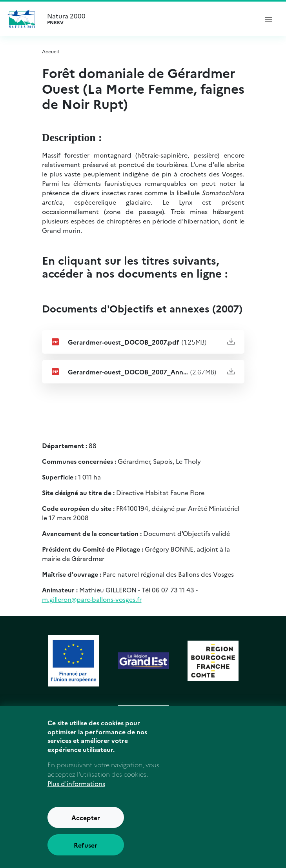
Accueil (50, 51)
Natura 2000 (149, 19)
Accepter (86, 817)
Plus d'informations (76, 783)
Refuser (86, 845)
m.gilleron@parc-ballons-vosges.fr (92, 599)
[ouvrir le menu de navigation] (269, 19)
